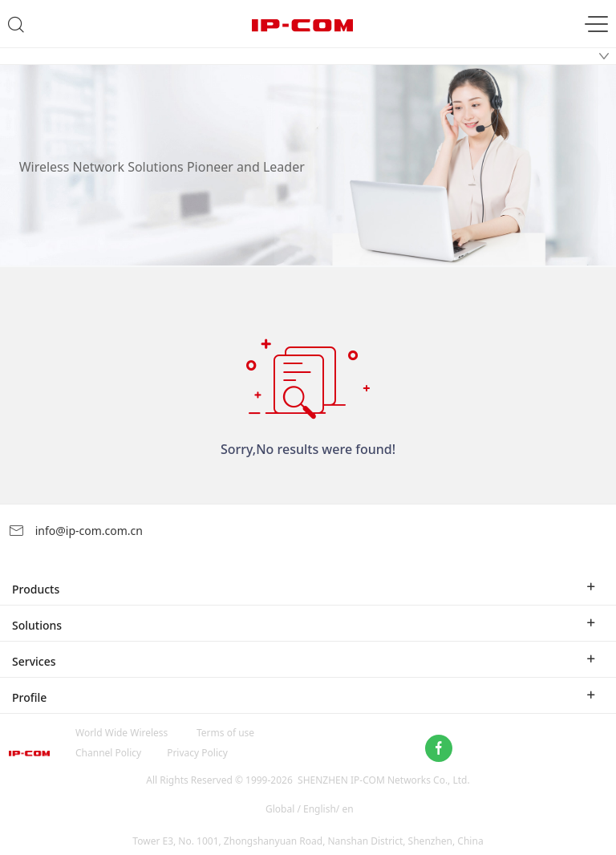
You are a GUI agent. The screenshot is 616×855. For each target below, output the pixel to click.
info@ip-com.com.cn (75, 531)
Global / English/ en (310, 809)
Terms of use (225, 733)
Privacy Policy (197, 753)
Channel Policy (108, 753)
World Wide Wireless (122, 733)
